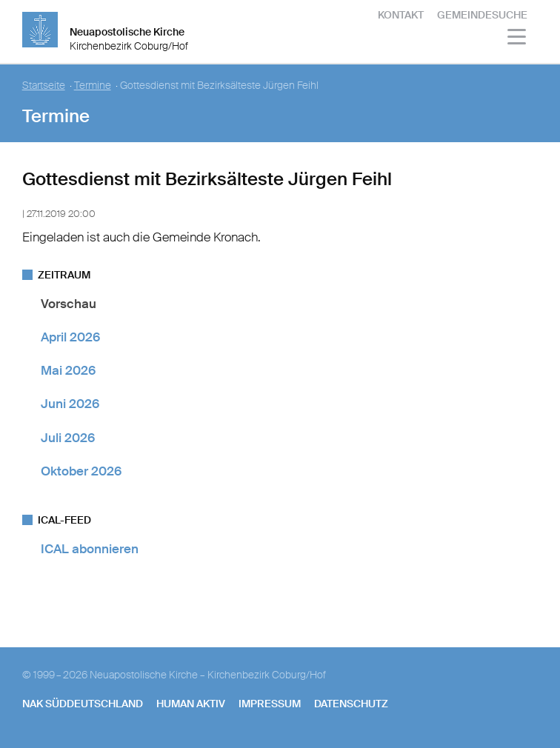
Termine (93, 86)
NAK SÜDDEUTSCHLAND (83, 704)
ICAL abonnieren (90, 549)
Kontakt (401, 15)
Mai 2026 (68, 370)
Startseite (44, 86)
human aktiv (191, 704)
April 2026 (70, 337)
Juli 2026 (68, 438)
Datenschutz (351, 704)
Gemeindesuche (482, 15)
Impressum (270, 704)
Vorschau (69, 304)
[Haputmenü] (517, 39)
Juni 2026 (70, 404)
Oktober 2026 (81, 471)
